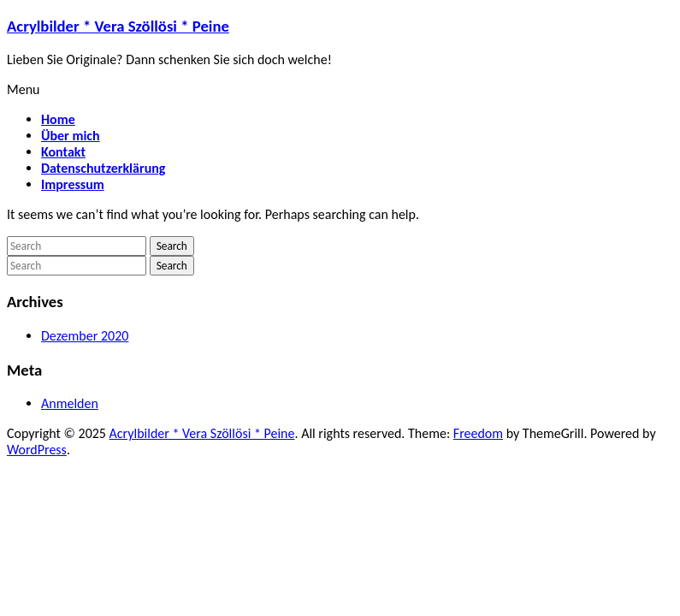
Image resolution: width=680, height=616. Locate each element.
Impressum (73, 184)
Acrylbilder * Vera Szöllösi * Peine (118, 26)
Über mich (71, 136)
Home (58, 119)
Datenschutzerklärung (103, 168)
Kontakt (63, 152)
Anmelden (70, 403)
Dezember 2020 (85, 336)
